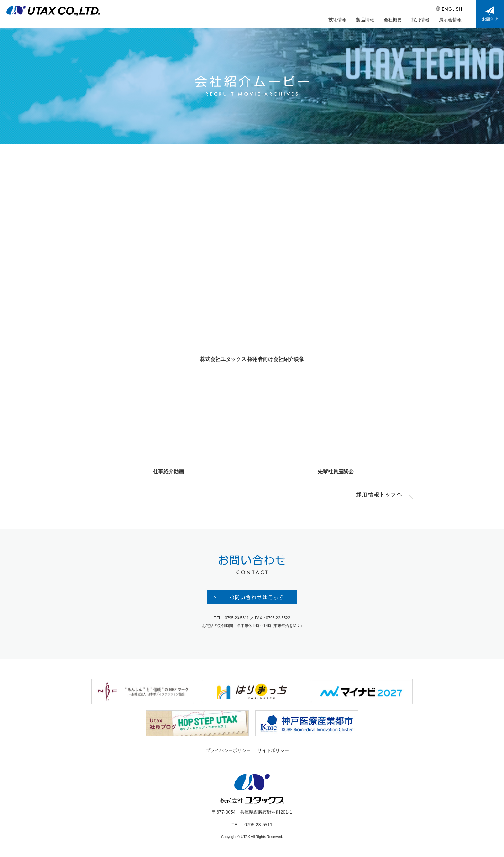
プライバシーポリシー (228, 750)
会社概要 (393, 20)
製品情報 (365, 20)
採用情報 (420, 20)
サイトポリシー (273, 750)
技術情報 (337, 20)
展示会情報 (450, 20)
